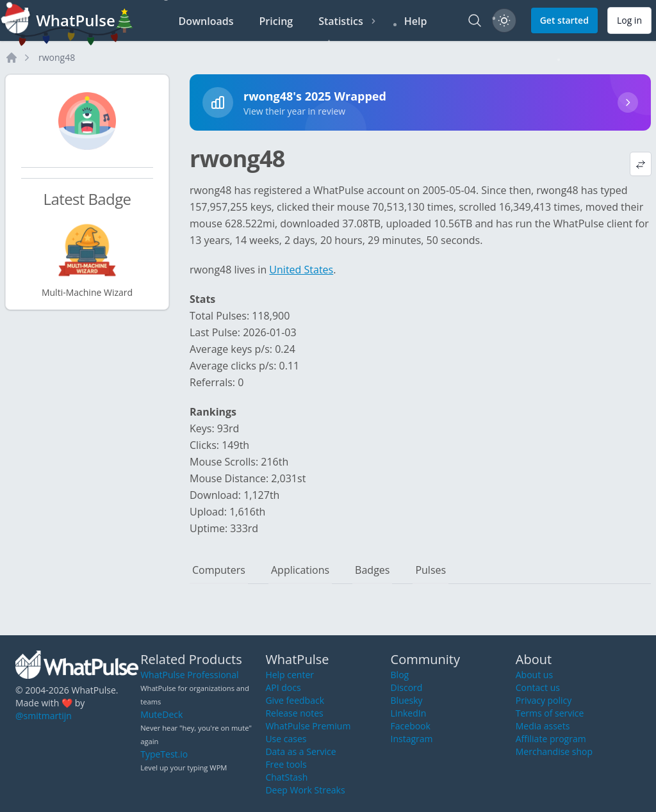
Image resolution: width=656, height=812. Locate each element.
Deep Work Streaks (305, 790)
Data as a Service (300, 751)
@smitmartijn (44, 716)
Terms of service (550, 713)
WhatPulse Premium (308, 726)
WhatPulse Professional (189, 675)
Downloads (206, 21)
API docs (283, 687)
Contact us (538, 687)
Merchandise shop (554, 751)
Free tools (286, 764)
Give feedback (295, 700)
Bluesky (407, 700)
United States (301, 270)
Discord (407, 687)
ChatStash (286, 777)
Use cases (286, 739)
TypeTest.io (164, 754)
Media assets (543, 726)
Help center (290, 675)
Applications (300, 570)
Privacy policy (544, 700)
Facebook (411, 726)
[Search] (475, 20)
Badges (372, 570)
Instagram (412, 739)
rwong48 (57, 57)
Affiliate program (551, 739)
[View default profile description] (641, 164)
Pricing (276, 21)
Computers (219, 570)
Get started (564, 20)
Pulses (430, 570)
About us (534, 675)
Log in (629, 20)
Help (416, 21)
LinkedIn (409, 713)
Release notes (294, 713)
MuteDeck (161, 714)
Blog (400, 675)
